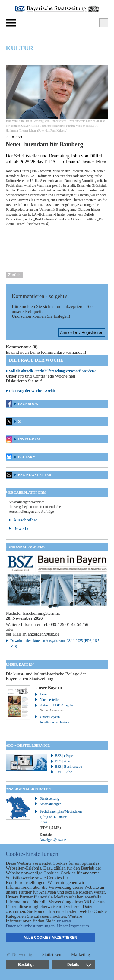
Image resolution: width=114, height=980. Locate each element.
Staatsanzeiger (50, 804)
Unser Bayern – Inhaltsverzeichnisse (54, 720)
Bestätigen (27, 965)
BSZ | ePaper (64, 756)
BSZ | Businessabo (68, 767)
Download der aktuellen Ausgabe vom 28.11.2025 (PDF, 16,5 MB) (55, 643)
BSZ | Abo (62, 761)
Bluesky (27, 457)
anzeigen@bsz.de (44, 634)
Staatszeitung (49, 798)
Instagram (29, 439)
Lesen (44, 694)
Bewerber (22, 528)
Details (79, 965)
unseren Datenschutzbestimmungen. (38, 923)
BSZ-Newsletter (35, 475)
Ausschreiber (25, 520)
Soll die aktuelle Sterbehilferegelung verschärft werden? (52, 371)
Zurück (14, 275)
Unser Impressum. (74, 926)
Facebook (28, 404)
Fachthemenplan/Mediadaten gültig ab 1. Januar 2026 (57, 820)
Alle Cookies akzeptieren (50, 938)
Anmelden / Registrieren (82, 333)
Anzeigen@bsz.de (53, 840)
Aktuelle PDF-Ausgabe (57, 705)
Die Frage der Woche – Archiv (32, 391)
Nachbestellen (50, 700)
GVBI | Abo (64, 772)
